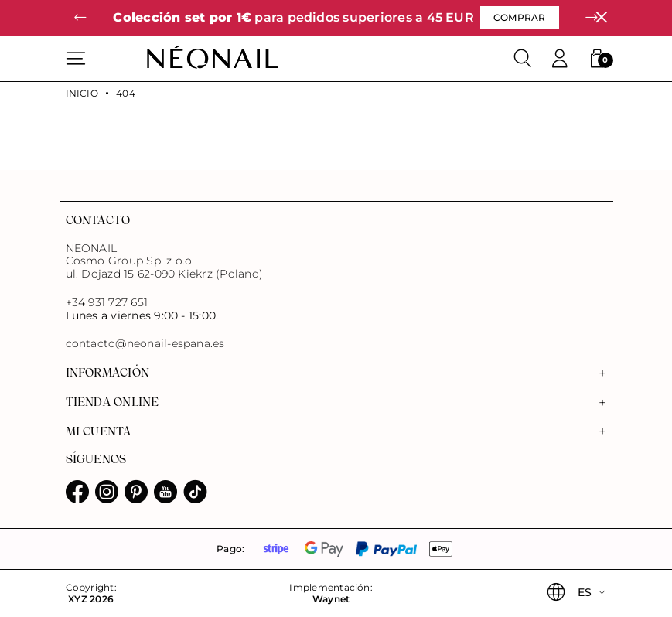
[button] (81, 17)
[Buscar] (523, 59)
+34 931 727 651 (107, 302)
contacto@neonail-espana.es (145, 344)
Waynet (331, 599)
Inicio (82, 94)
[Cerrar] (602, 18)
